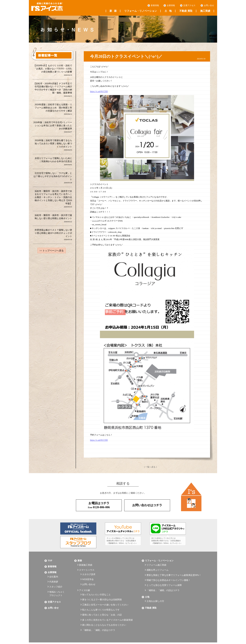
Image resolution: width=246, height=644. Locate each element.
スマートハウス (87, 568)
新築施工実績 (86, 563)
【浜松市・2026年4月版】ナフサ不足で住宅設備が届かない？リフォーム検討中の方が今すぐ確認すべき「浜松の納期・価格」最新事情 (53, 90)
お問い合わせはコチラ (147, 505)
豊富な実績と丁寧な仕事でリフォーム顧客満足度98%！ (174, 572)
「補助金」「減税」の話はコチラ (99, 618)
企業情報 (171, 5)
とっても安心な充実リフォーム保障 (164, 580)
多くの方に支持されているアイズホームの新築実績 (107, 610)
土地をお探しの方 (155, 594)
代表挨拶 (54, 578)
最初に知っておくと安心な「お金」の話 (102, 605)
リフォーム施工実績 (156, 563)
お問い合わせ (89, 580)
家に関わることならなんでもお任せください (104, 614)
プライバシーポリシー (56, 633)
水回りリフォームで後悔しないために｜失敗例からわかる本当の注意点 (53, 162)
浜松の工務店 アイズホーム (52, 8)
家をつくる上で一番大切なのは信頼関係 (102, 593)
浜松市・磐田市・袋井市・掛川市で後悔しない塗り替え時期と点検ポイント (53, 220)
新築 (113, 11)
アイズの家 (85, 585)
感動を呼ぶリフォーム (158, 568)
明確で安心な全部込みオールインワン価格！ (168, 576)
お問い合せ (209, 5)
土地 (168, 11)
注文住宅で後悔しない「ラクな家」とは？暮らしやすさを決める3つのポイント (53, 179)
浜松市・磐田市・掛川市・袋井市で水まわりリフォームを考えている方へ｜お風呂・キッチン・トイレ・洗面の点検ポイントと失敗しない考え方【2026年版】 (53, 200)
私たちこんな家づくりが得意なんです (101, 601)
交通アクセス (189, 5)
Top (50, 560)
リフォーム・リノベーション (141, 11)
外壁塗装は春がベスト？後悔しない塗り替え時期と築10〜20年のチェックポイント (53, 236)
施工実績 (205, 11)
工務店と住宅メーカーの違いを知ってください (105, 597)
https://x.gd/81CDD (98, 91)
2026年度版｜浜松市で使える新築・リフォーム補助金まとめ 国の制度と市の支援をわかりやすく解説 (53, 110)
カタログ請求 (89, 571)
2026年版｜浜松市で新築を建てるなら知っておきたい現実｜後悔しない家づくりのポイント (53, 146)
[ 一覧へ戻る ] (150, 467)
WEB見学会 (88, 575)
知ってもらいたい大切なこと (96, 588)
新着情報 (155, 5)
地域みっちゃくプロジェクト (57, 588)
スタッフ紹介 (56, 582)
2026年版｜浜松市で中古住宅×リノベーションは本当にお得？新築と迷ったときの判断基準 (53, 128)
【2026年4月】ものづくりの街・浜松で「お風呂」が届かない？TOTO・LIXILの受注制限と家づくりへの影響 (53, 70)
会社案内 (54, 573)
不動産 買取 (186, 11)
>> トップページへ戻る (52, 252)
